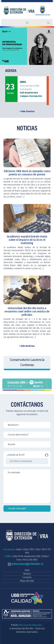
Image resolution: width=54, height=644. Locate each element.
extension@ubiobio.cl (27, 564)
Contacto (27, 577)
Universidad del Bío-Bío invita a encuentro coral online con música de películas (27, 311)
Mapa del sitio (27, 581)
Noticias (27, 574)
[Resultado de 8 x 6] (27, 461)
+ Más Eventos (27, 111)
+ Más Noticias (27, 346)
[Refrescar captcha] (47, 455)
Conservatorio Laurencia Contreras (27, 362)
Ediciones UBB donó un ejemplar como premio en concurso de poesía (27, 173)
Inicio (27, 570)
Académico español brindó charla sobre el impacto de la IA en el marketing (27, 240)
